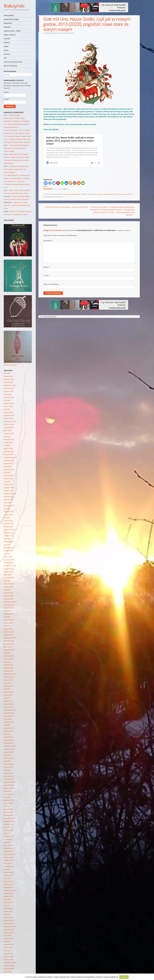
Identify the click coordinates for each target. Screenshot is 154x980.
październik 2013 (10, 818)
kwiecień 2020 (9, 584)
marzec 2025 (8, 406)
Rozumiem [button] (124, 977)
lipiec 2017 (8, 683)
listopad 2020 (9, 563)
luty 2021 (7, 554)
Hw (5, 175)
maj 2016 (7, 725)
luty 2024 (7, 445)
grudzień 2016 (9, 704)
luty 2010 (7, 951)
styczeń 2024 (8, 448)
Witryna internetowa (51, 284)
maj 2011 (7, 905)
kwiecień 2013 (9, 836)
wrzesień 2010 (9, 929)
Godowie (117, 194)
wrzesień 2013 (9, 821)
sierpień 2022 (9, 500)
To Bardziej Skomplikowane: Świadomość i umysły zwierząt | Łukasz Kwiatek (16, 148)
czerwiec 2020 (9, 578)
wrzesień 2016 (9, 713)
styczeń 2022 (8, 521)
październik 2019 (10, 602)
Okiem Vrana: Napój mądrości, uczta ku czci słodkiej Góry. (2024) (17, 205)
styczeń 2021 (8, 557)
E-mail (46, 276)
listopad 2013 (9, 815)
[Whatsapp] (62, 183)
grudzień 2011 (9, 884)
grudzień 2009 (9, 957)
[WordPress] (75, 183)
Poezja (6, 50)
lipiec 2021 (8, 539)
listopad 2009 (9, 960)
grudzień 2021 (9, 524)
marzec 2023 (8, 479)
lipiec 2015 (8, 755)
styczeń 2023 (8, 485)
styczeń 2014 (8, 809)
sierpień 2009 (9, 969)
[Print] (79, 183)
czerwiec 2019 (9, 614)
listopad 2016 (9, 707)
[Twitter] (54, 183)
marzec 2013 (8, 839)
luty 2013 (7, 842)
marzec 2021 (8, 551)
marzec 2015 (8, 767)
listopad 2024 (9, 418)
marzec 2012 (8, 875)
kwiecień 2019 (9, 620)
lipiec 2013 (8, 827)
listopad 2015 (9, 743)
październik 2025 (10, 385)
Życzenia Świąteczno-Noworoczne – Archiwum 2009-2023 (66, 207)
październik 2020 (10, 566)
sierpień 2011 (9, 896)
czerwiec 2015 (9, 758)
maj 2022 (7, 509)
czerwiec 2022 (9, 506)
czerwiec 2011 (9, 902)
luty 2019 (7, 626)
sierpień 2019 (9, 608)
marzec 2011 (8, 911)
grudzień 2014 (9, 776)
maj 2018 (7, 653)
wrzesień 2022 (9, 497)
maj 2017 (7, 689)
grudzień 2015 (9, 740)
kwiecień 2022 (9, 512)
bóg (98, 194)
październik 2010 (10, 926)
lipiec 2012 (8, 863)
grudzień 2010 (9, 920)
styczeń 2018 (8, 665)
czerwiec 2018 (9, 650)
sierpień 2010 (9, 932)
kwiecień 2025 (9, 403)
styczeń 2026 (8, 376)
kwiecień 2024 (9, 439)
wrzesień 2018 (9, 641)
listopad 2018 (9, 635)
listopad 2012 (9, 851)
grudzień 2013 (9, 812)
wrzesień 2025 (9, 388)
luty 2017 (7, 698)
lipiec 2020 (8, 575)
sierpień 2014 (9, 788)
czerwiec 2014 (9, 794)
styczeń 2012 (8, 881)
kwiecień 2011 (9, 908)
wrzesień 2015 (9, 749)
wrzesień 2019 (9, 605)
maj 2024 (7, 436)
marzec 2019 (8, 623)
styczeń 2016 (8, 737)
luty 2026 (7, 373)
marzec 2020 (8, 587)
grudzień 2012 (9, 848)
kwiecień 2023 (9, 476)
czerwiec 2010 (9, 939)
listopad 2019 (9, 599)
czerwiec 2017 (9, 686)
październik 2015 (10, 746)
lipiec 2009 (8, 972)
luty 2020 (7, 590)
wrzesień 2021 (9, 533)
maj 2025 (7, 400)
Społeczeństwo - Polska (78, 194)
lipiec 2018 (8, 647)
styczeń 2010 (8, 954)
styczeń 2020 (8, 593)
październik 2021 (10, 530)
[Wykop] (50, 183)
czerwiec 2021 (9, 542)
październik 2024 (10, 421)
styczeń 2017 (8, 701)
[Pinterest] (58, 183)
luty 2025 (7, 409)
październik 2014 (10, 782)
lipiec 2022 (8, 503)
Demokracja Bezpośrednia (13, 62)
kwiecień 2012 (9, 872)
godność (110, 194)
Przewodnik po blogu (11, 19)
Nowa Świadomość (126, 194)
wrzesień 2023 (9, 460)
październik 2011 (10, 890)
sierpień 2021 (9, 536)
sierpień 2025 (9, 391)
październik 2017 (10, 674)
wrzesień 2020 (9, 569)
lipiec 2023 (8, 466)
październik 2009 (10, 963)
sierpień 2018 (9, 644)
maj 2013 (7, 833)
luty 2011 (7, 914)
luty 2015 (7, 770)
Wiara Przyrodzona (10, 66)
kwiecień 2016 (9, 728)
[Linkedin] (66, 183)
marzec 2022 (8, 515)
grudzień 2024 (9, 415)
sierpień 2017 (9, 680)
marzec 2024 (8, 442)
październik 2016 (10, 710)
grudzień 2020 (9, 560)
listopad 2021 (9, 527)
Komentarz (48, 241)
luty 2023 (7, 482)
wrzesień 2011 (9, 893)
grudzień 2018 (9, 632)
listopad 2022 (9, 491)
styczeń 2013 (8, 845)
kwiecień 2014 (9, 800)
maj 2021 (7, 545)
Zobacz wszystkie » (10, 365)
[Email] (83, 183)
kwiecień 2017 (9, 692)
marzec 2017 (8, 695)
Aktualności (8, 23)
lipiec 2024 (8, 430)
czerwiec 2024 (9, 433)
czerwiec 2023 (9, 469)
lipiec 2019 (8, 611)
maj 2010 (7, 942)
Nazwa (47, 267)
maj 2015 (7, 761)
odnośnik (50, 197)
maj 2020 (7, 581)
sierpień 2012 (9, 860)
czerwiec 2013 (9, 830)
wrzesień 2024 (9, 424)
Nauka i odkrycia (10, 35)
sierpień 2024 (9, 427)
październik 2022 (10, 494)
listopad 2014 (9, 779)
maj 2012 (7, 869)
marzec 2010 (8, 948)
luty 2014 (7, 806)
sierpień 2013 (9, 824)
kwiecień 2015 (9, 764)
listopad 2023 (9, 454)
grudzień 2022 (9, 488)
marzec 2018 (8, 659)
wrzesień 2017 (9, 677)
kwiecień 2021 (9, 548)
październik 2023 (10, 457)
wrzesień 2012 (9, 857)
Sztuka (6, 46)
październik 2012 (10, 854)
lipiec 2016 (8, 719)
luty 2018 (7, 662)
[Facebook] (46, 183)
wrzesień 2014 (9, 785)
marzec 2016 (8, 731)
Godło (105, 194)
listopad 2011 (9, 887)
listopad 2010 (9, 923)
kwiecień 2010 (9, 945)
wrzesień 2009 (9, 966)
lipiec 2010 (8, 935)
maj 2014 (7, 797)
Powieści (7, 42)
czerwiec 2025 (9, 397)
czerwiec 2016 (9, 722)
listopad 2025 (9, 382)
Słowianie (7, 27)
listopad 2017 (9, 671)
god (101, 194)
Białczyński (14, 6)
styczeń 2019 (8, 629)
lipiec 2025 (8, 394)
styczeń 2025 (8, 412)
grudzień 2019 (9, 596)
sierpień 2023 (9, 463)
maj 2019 (7, 617)
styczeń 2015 (8, 773)
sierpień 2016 (9, 716)
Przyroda (7, 39)
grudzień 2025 (9, 379)
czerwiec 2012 (9, 866)
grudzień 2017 (9, 668)
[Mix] (71, 183)
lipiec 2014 (8, 791)
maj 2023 (7, 472)
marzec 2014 (8, 803)
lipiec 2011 (8, 899)
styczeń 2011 (8, 917)
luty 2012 (7, 878)
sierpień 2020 (9, 572)
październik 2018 (10, 638)
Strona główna (9, 15)
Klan (5, 58)
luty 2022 (7, 518)
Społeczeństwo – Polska (12, 31)
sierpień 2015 (9, 752)
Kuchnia (7, 54)
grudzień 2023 (9, 451)
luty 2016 (7, 734)
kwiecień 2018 (9, 656)
